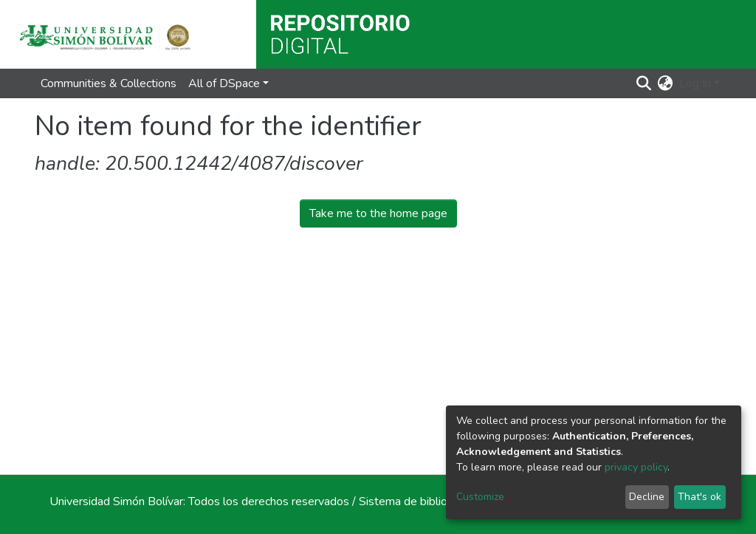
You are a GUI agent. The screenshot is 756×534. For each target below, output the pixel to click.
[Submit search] (644, 83)
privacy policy (636, 467)
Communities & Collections (109, 83)
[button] (666, 83)
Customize (480, 497)
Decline (647, 497)
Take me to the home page (378, 213)
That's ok (700, 497)
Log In (695, 83)
